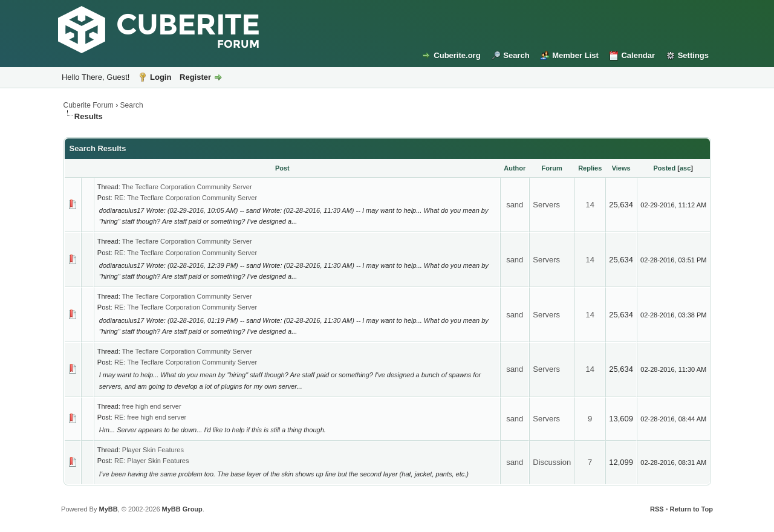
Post (282, 168)
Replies (590, 168)
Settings (693, 55)
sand (515, 205)
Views (621, 168)
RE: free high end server (150, 417)
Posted (665, 168)
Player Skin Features (153, 450)
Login (161, 77)
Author (515, 168)
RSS (657, 509)
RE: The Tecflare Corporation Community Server (186, 198)
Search (516, 55)
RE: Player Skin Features (152, 461)
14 (590, 205)
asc (685, 168)
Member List (575, 55)
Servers (546, 205)
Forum (552, 168)
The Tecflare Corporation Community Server (187, 187)
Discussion (552, 462)
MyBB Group (182, 509)
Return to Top (691, 509)
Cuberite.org (457, 55)
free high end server (152, 406)
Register (195, 77)
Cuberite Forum (89, 105)
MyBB (108, 509)
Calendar (638, 55)
